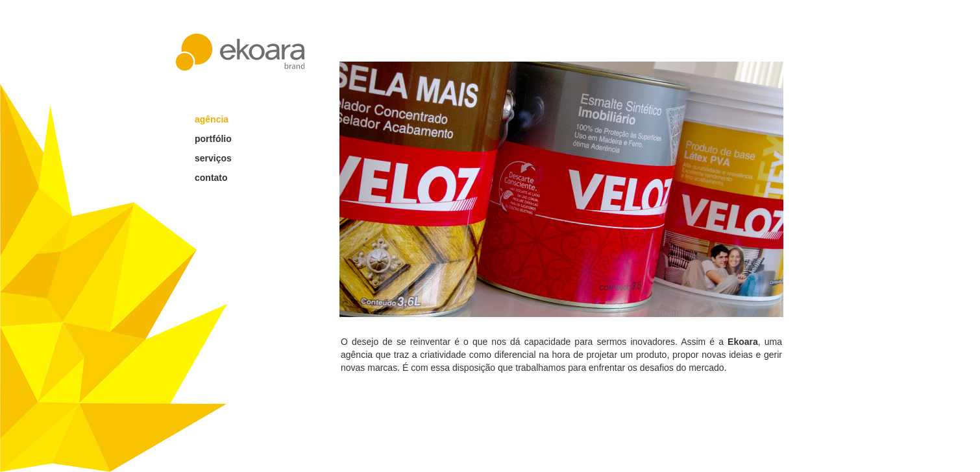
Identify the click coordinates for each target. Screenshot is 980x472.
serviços (213, 158)
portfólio (213, 139)
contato (211, 178)
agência (212, 119)
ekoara (240, 52)
